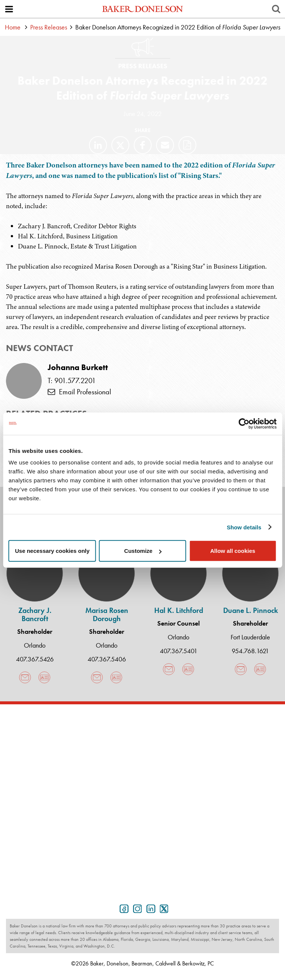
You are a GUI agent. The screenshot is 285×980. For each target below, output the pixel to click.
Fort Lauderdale (250, 637)
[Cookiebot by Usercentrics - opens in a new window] (244, 423)
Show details (244, 527)
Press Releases (49, 27)
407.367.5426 (35, 659)
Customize (143, 551)
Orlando (35, 645)
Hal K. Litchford (179, 610)
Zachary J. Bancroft (35, 614)
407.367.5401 (179, 651)
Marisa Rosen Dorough (107, 614)
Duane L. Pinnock (251, 610)
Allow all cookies (233, 551)
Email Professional (79, 392)
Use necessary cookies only (52, 551)
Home (13, 27)
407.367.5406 (107, 659)
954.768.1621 (250, 651)
